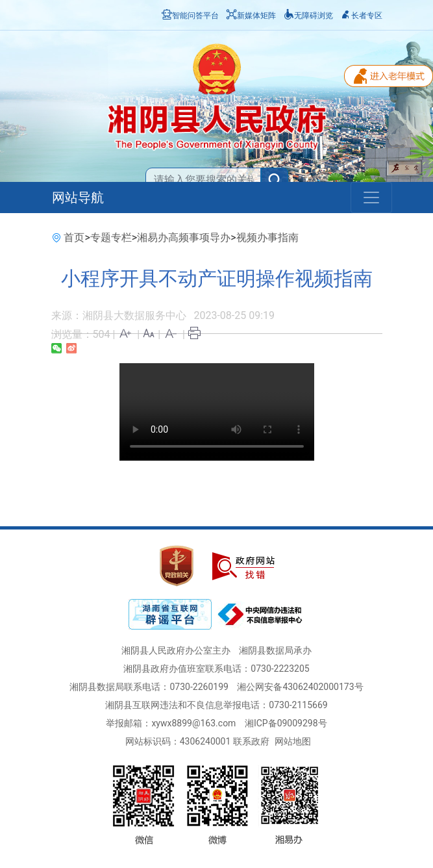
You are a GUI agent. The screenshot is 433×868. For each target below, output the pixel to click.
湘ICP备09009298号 (286, 723)
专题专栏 (111, 237)
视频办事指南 (267, 237)
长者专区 (362, 16)
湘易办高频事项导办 (184, 237)
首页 (74, 237)
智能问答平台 (190, 16)
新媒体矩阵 (251, 16)
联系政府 (251, 741)
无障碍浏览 (308, 16)
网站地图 (293, 741)
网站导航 (78, 198)
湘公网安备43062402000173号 (300, 687)
